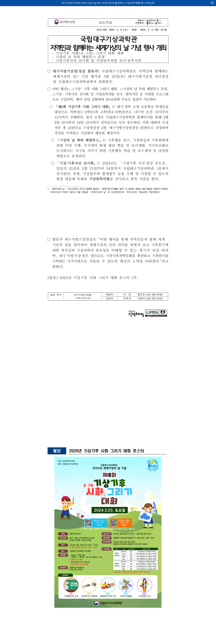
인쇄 (213, 3)
